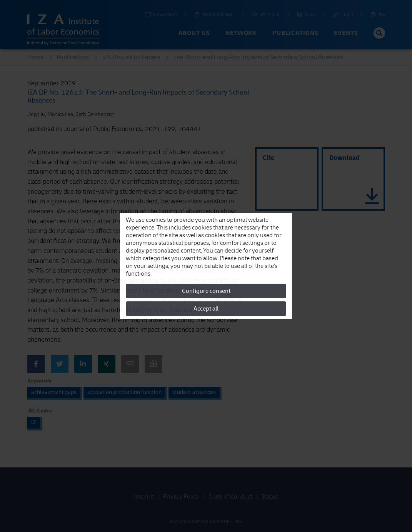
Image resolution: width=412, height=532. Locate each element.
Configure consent (206, 291)
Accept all (206, 309)
